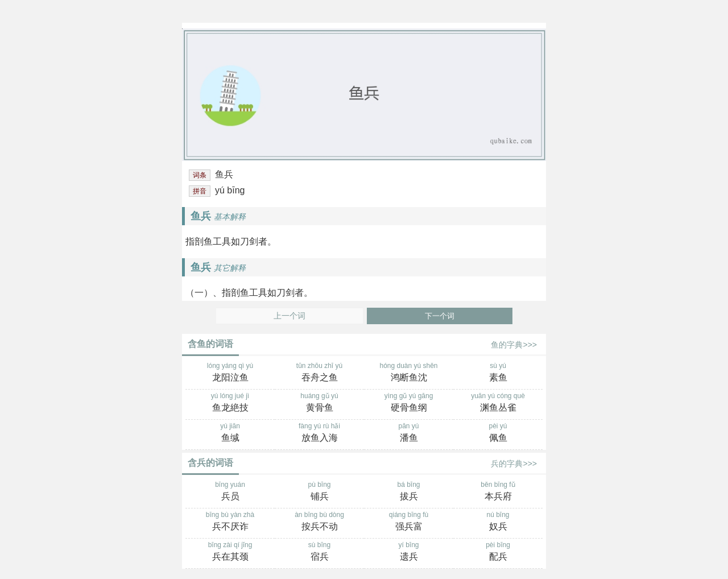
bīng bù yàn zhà (230, 522)
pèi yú (498, 433)
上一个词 (289, 316)
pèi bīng (498, 552)
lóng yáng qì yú (230, 373)
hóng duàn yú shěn (409, 373)
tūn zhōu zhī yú (319, 373)
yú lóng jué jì (230, 403)
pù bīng (319, 492)
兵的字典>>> (514, 464)
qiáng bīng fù (409, 522)
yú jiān (230, 433)
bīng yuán (230, 492)
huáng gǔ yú (319, 403)
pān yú (409, 433)
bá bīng (409, 492)
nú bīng (498, 522)
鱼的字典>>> (514, 345)
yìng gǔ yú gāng (409, 403)
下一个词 (440, 316)
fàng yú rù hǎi (319, 433)
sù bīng (319, 552)
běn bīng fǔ (498, 492)
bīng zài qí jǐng (230, 552)
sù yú (498, 373)
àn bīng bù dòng (319, 522)
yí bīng (409, 552)
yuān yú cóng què (498, 403)
